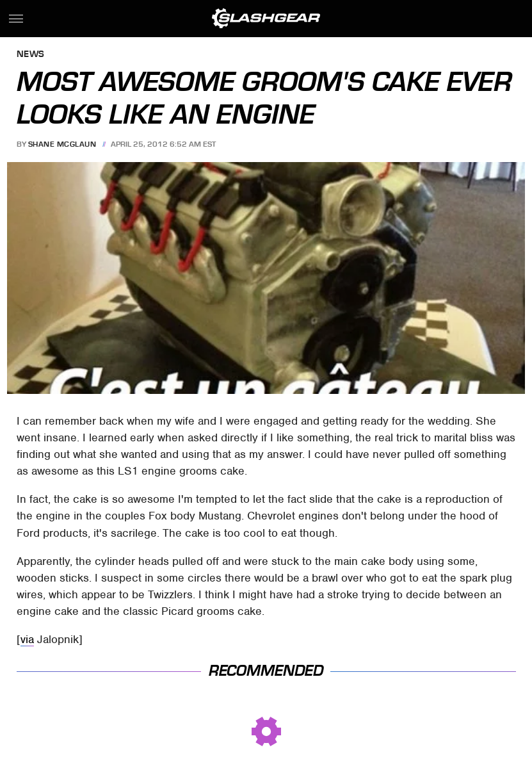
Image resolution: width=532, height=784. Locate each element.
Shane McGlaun (62, 144)
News (31, 55)
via (27, 639)
